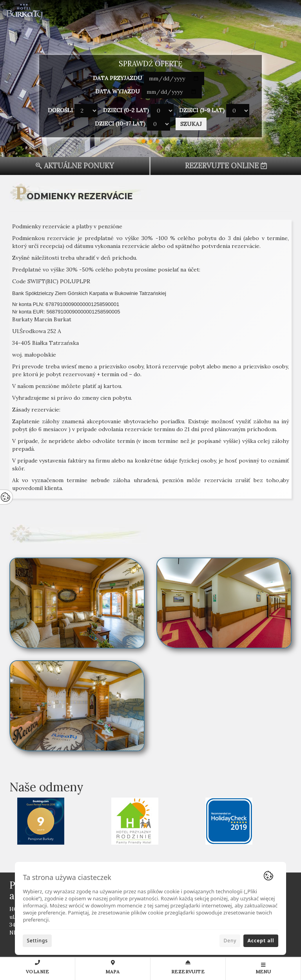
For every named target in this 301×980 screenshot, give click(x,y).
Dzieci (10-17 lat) (120, 124)
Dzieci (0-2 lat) (126, 110)
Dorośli (60, 110)
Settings (37, 941)
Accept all (261, 941)
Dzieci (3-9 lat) (202, 110)
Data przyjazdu (118, 78)
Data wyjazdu (118, 91)
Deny (230, 941)
